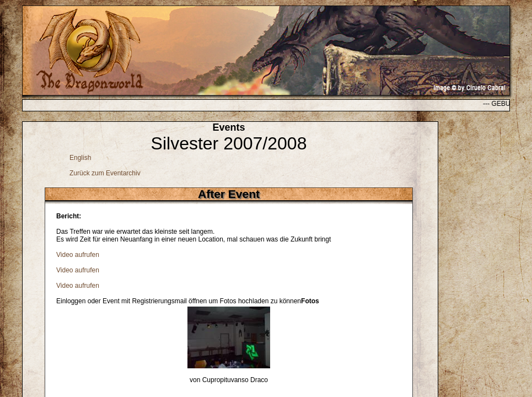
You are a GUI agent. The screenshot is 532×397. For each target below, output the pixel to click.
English (80, 158)
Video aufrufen (78, 255)
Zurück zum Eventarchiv (105, 173)
